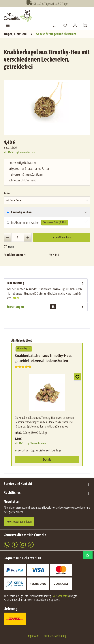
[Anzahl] (18, 237)
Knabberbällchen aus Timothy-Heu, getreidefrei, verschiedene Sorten (43, 358)
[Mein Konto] (75, 25)
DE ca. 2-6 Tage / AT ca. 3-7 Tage (47, 4)
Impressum (33, 636)
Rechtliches (12, 492)
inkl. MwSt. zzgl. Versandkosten (19, 152)
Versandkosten (61, 596)
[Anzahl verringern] (8, 237)
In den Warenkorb (62, 237)
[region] (48, 106)
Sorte (7, 193)
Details (47, 459)
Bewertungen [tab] (46, 307)
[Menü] (8, 25)
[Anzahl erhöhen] (28, 237)
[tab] (46, 290)
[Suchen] (54, 25)
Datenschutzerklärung (55, 636)
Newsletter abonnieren (19, 522)
